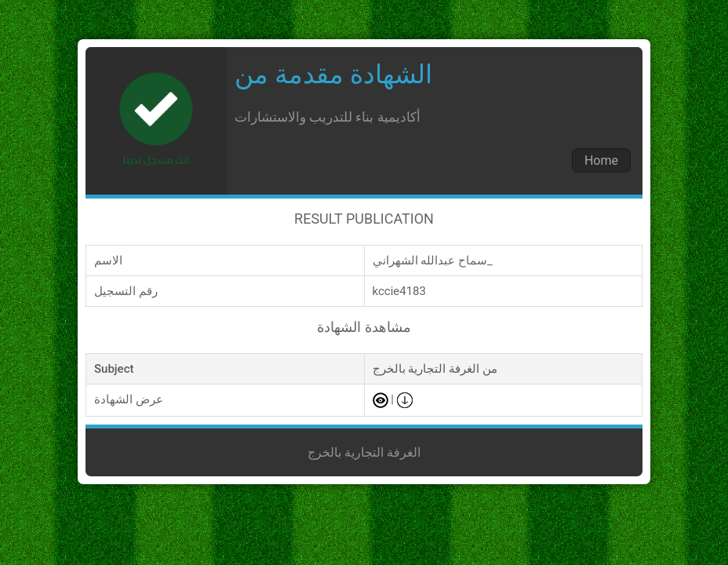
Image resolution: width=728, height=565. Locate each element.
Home (601, 160)
